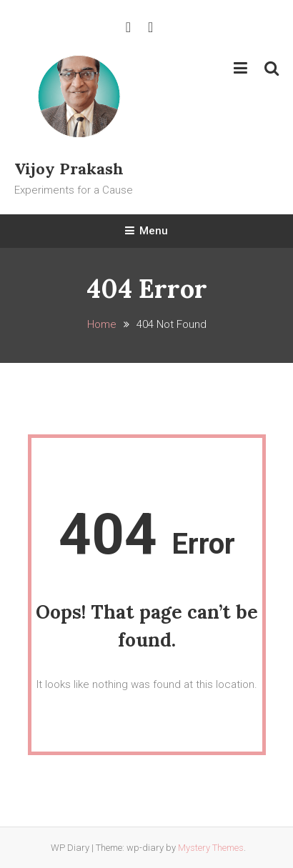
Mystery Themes (211, 848)
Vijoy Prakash (69, 169)
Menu (146, 231)
